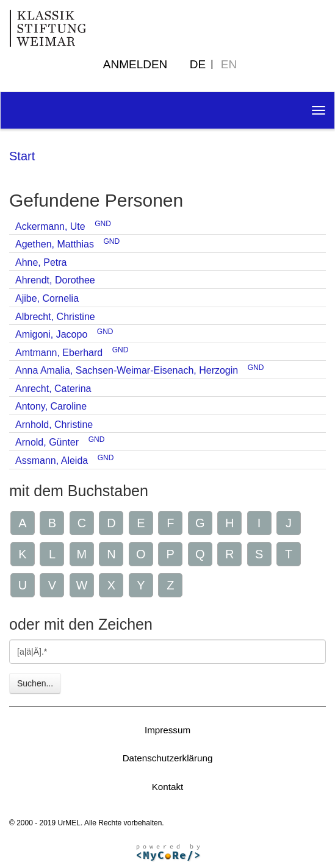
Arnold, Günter (47, 442)
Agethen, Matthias (55, 244)
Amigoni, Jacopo (51, 334)
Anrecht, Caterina (53, 389)
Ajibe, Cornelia (47, 298)
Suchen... (35, 683)
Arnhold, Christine (54, 425)
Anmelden (135, 64)
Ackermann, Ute (50, 226)
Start (22, 156)
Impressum (167, 730)
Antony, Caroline (51, 406)
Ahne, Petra (41, 262)
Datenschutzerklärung (168, 758)
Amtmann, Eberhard (59, 353)
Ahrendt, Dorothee (55, 280)
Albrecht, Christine (55, 317)
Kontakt (168, 787)
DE (198, 64)
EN (229, 64)
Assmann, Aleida (52, 461)
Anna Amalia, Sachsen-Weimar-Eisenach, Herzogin (127, 370)
